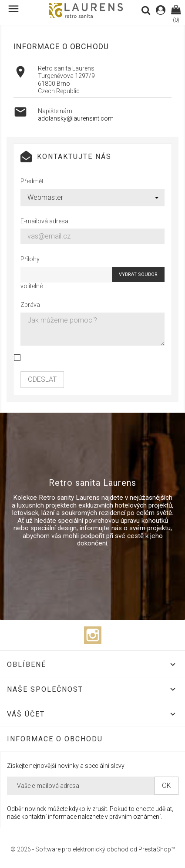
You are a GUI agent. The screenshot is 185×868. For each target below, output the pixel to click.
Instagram (93, 635)
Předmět (32, 181)
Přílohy (30, 259)
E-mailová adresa (44, 221)
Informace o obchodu (55, 739)
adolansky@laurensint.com (76, 118)
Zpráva (30, 305)
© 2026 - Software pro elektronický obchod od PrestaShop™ (93, 849)
